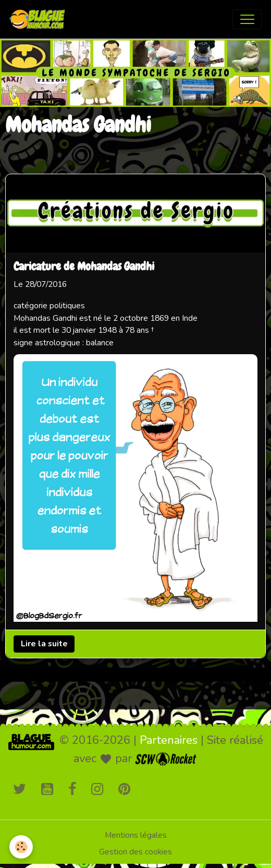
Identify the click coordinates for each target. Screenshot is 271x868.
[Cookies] (21, 847)
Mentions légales (136, 835)
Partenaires (169, 740)
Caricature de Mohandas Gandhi (84, 267)
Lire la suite (44, 644)
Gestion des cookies (135, 852)
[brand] (40, 19)
